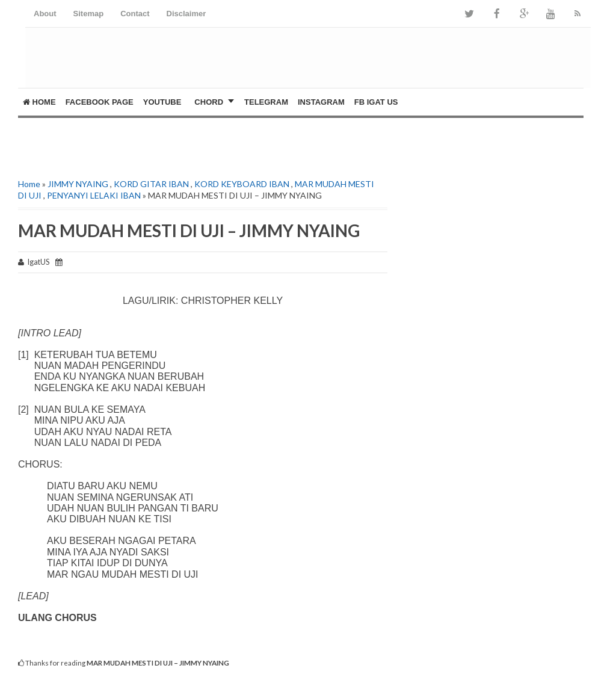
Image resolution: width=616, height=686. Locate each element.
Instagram (321, 102)
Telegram (266, 102)
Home (39, 102)
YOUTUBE (162, 102)
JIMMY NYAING (78, 184)
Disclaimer (186, 14)
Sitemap (89, 14)
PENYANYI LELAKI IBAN (94, 195)
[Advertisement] (159, 136)
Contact (135, 14)
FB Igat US (376, 102)
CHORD (209, 102)
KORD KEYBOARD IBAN (242, 184)
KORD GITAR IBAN (151, 184)
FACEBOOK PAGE (100, 102)
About (45, 14)
